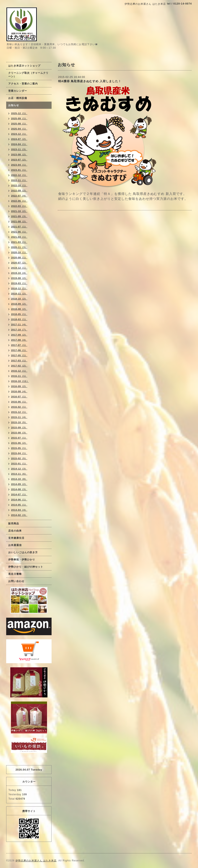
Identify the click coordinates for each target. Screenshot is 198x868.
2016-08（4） (19, 391)
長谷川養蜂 (15, 574)
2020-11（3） (19, 247)
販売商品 (14, 524)
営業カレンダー (18, 91)
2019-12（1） (19, 268)
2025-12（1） (19, 113)
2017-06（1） (19, 350)
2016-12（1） (19, 371)
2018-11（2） (19, 294)
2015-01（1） (19, 464)
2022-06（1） (19, 201)
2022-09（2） (19, 191)
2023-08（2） (19, 155)
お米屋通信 (15, 545)
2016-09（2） (19, 386)
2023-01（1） (19, 170)
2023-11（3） (19, 149)
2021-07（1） (19, 227)
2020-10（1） (19, 252)
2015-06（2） (19, 443)
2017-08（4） (19, 340)
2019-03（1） (19, 283)
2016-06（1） (19, 402)
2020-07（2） (19, 263)
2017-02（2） (19, 366)
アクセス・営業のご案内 (23, 84)
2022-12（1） (19, 175)
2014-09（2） (19, 484)
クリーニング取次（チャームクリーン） (28, 75)
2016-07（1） (19, 397)
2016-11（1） (19, 376)
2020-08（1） (19, 258)
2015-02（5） (19, 458)
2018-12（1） (19, 288)
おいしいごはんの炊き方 (23, 552)
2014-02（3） (19, 515)
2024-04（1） (19, 144)
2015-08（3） (19, 433)
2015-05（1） (19, 448)
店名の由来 (15, 531)
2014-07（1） (19, 494)
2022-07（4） (19, 196)
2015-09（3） (19, 428)
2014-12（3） (19, 469)
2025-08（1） (19, 124)
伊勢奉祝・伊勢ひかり (22, 560)
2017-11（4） (19, 324)
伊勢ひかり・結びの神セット (26, 567)
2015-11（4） (19, 417)
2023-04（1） (19, 165)
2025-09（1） (19, 118)
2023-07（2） (19, 160)
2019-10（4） (19, 273)
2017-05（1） (19, 355)
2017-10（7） (19, 330)
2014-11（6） (19, 474)
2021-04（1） (19, 237)
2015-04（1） (19, 453)
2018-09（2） (19, 304)
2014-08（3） (19, 489)
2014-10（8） (19, 479)
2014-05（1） (19, 505)
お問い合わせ (16, 581)
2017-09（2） (19, 335)
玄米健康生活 (16, 538)
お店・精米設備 (18, 98)
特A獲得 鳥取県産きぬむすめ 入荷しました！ (90, 81)
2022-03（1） (19, 206)
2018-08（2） (19, 309)
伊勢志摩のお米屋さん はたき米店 (36, 861)
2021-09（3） (19, 216)
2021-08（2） (19, 221)
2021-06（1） (19, 232)
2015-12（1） (19, 412)
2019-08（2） (19, 278)
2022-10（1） (19, 185)
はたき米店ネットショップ (24, 66)
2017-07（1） (19, 345)
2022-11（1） (19, 180)
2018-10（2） (19, 299)
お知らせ (14, 105)
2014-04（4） (19, 510)
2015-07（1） (19, 438)
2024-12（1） (19, 134)
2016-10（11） (20, 381)
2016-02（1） (19, 407)
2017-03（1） (19, 361)
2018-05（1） (19, 314)
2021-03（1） (19, 242)
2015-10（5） (19, 422)
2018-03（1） (19, 319)
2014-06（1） (19, 500)
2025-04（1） (19, 129)
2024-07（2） (19, 139)
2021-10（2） (19, 211)
